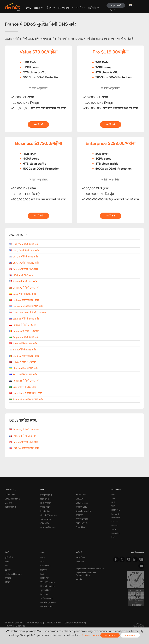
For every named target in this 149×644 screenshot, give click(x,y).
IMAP (114, 537)
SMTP (114, 529)
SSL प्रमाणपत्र (45, 518)
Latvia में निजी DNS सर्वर (23, 362)
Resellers (80, 561)
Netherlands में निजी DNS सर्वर (26, 306)
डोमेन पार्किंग (45, 522)
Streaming (116, 533)
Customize (130, 635)
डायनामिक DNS (46, 494)
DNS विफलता (46, 502)
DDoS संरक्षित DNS (12, 498)
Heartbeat (116, 518)
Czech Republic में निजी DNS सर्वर (28, 313)
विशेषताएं (44, 569)
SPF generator (46, 596)
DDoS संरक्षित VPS (48, 525)
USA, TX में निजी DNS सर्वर (24, 244)
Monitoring (63, 8)
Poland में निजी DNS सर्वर (23, 325)
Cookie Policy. (91, 635)
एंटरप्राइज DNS (11, 506)
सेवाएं (48, 8)
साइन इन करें (116, 5)
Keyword (115, 514)
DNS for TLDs (82, 522)
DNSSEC (80, 498)
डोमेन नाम (79, 514)
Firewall (115, 525)
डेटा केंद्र (8, 569)
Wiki (42, 561)
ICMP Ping (116, 510)
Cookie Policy (51, 622)
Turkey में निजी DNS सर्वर (23, 343)
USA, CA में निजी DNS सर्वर (24, 250)
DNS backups (82, 502)
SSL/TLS (115, 522)
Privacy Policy (33, 622)
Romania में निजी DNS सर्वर (24, 331)
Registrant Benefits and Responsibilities (86, 573)
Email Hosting (82, 525)
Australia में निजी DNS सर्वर (24, 381)
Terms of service (13, 622)
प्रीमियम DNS (10, 494)
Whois (79, 578)
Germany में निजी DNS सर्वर (24, 288)
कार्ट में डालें (38, 125)
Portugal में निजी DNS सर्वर (24, 300)
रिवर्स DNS (44, 498)
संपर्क (7, 565)
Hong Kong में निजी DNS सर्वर (25, 393)
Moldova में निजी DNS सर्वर (24, 356)
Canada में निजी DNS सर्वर (24, 269)
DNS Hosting (32, 8)
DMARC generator (48, 600)
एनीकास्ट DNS (81, 506)
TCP (113, 506)
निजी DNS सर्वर (82, 518)
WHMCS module (48, 581)
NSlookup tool (46, 604)
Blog (42, 557)
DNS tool (44, 592)
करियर (7, 581)
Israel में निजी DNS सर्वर (23, 350)
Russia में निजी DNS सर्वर (23, 374)
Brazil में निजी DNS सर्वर (23, 387)
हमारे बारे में (9, 557)
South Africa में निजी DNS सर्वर (26, 399)
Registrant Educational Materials (90, 568)
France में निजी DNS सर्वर (23, 281)
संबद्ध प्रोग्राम (80, 557)
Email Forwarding (83, 510)
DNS (113, 494)
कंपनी (78, 8)
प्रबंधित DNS (45, 506)
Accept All (110, 635)
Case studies (46, 565)
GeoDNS (9, 502)
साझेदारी (91, 8)
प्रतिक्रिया (8, 577)
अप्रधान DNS (81, 494)
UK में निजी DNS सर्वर (21, 275)
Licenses (19, 624)
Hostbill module (47, 585)
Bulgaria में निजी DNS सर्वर (24, 337)
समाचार (8, 561)
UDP (113, 502)
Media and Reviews (13, 573)
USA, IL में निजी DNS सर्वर (24, 257)
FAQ (42, 573)
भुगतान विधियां (45, 588)
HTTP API (45, 577)
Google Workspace (48, 514)
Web (113, 498)
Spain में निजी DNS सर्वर (23, 294)
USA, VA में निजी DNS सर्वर (24, 263)
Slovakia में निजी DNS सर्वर (24, 319)
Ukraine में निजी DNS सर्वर (24, 368)
